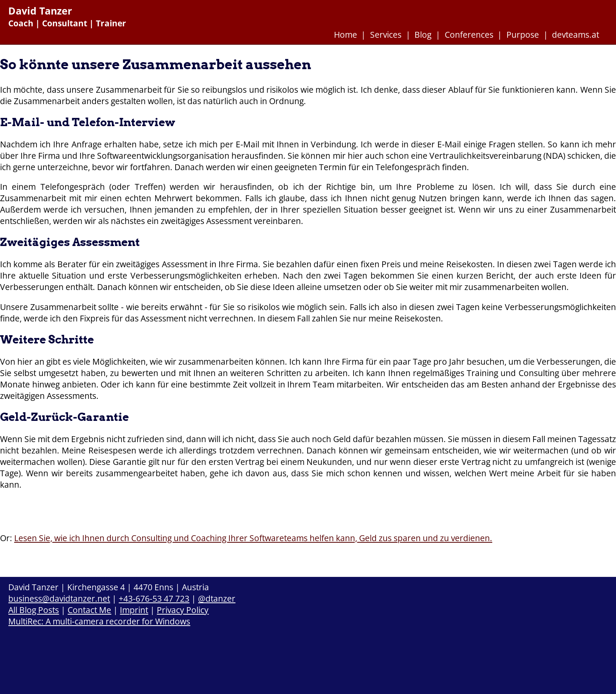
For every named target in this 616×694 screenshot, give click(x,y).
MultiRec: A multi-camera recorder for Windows (99, 621)
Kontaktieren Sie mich (64, 507)
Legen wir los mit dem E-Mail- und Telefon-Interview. (230, 508)
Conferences (469, 34)
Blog (423, 34)
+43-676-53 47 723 (154, 598)
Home (346, 34)
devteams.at (576, 34)
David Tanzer (40, 11)
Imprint (134, 610)
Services (386, 34)
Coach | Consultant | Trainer (67, 23)
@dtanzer (217, 598)
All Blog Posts (34, 610)
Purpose (523, 34)
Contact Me (89, 610)
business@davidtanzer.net (59, 598)
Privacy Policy (183, 610)
